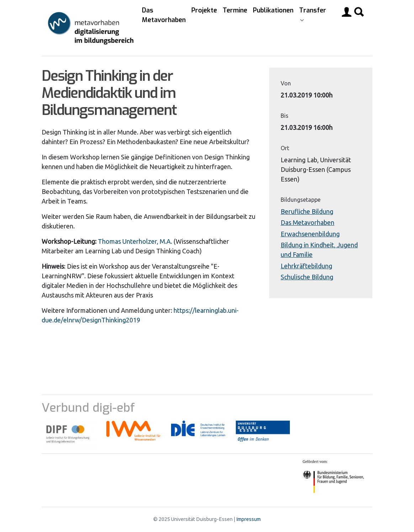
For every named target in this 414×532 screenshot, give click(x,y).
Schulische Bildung (307, 277)
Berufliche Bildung (307, 211)
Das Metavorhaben (164, 15)
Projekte (204, 10)
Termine (235, 10)
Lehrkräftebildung (306, 266)
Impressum (248, 519)
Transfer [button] (313, 10)
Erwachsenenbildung (310, 234)
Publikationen (273, 10)
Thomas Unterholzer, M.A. (135, 241)
